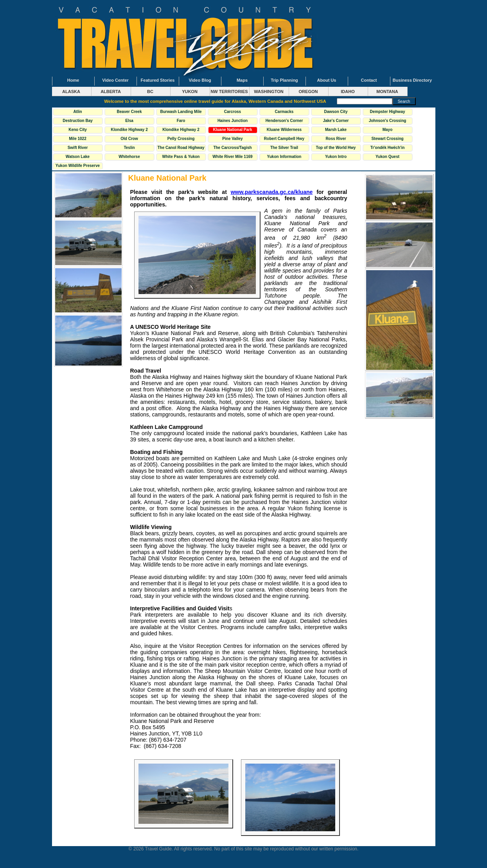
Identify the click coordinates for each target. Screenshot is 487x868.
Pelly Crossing (181, 139)
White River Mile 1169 (232, 157)
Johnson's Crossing (388, 121)
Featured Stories (158, 80)
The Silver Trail (284, 148)
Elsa (129, 121)
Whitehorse (129, 157)
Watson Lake (78, 157)
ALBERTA (111, 91)
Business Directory (412, 80)
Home (73, 80)
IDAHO (348, 91)
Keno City (78, 130)
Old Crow (129, 139)
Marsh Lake (336, 130)
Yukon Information (284, 157)
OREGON (308, 91)
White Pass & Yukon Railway (181, 158)
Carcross (233, 112)
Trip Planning (284, 80)
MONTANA (387, 91)
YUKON (190, 91)
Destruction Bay (78, 121)
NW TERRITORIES (229, 91)
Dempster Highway (387, 112)
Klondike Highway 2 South (181, 131)
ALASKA (71, 91)
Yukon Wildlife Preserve (78, 166)
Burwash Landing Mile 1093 (181, 113)
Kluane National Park (232, 130)
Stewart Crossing (387, 139)
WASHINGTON (269, 91)
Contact (369, 80)
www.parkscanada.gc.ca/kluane (272, 192)
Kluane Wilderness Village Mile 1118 (284, 131)
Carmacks (284, 112)
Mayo (388, 130)
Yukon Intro (336, 157)
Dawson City (336, 112)
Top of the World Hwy (336, 148)
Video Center (115, 80)
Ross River (336, 139)
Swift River (78, 148)
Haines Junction (233, 121)
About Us (327, 80)
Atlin (77, 112)
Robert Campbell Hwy (284, 139)
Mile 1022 (77, 139)
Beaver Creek (129, 112)
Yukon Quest (387, 157)
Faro (181, 121)
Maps (242, 80)
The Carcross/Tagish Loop (232, 149)
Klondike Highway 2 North (129, 131)
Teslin (129, 148)
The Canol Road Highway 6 (181, 149)
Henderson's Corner (284, 121)
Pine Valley (232, 139)
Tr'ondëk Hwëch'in (388, 148)
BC (150, 91)
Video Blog (200, 80)
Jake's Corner (336, 121)
